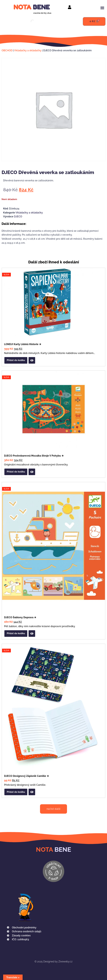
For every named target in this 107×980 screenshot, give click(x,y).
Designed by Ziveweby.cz (53, 962)
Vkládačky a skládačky (28, 50)
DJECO (18, 217)
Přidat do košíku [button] (16, 360)
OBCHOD (7, 50)
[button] (102, 8)
